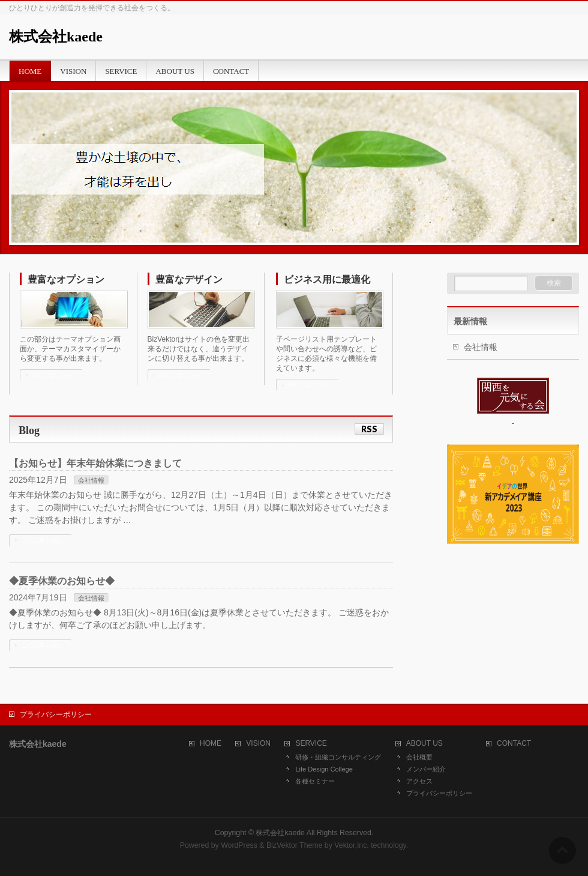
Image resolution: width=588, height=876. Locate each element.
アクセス (419, 781)
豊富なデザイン (189, 279)
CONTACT (514, 744)
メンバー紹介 (426, 769)
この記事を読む (42, 540)
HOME (211, 744)
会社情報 (91, 480)
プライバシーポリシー (56, 714)
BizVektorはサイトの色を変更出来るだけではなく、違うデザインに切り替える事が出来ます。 (199, 349)
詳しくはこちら (53, 375)
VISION (258, 744)
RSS (369, 429)
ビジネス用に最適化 (327, 279)
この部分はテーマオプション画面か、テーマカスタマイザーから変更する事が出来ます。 (70, 349)
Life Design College (324, 769)
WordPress (239, 845)
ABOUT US (424, 744)
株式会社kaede (56, 37)
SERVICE (311, 744)
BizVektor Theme (295, 845)
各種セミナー (315, 781)
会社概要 (419, 757)
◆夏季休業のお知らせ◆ (62, 581)
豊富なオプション (66, 279)
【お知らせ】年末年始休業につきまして (95, 463)
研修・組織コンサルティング (338, 757)
